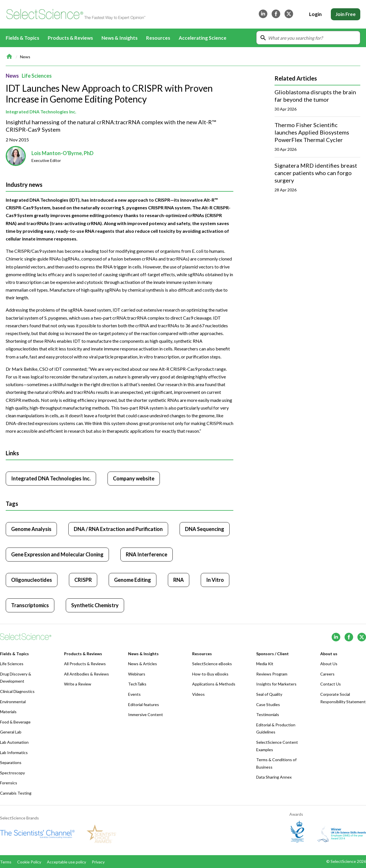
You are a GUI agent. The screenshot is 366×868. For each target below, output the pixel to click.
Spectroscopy (12, 773)
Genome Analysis (31, 529)
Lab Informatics (14, 752)
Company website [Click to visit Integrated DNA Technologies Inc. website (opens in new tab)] (134, 478)
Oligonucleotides (32, 580)
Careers (327, 674)
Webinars (137, 674)
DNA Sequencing (205, 529)
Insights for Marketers (276, 684)
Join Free (346, 14)
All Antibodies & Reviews (86, 674)
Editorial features (144, 704)
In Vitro (215, 580)
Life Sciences (37, 76)
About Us (329, 664)
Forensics (9, 783)
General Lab (11, 732)
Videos (198, 694)
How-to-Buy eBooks (210, 674)
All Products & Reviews (85, 664)
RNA (179, 580)
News (25, 57)
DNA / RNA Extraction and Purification (118, 529)
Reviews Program (272, 674)
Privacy (98, 862)
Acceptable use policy (66, 862)
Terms (6, 862)
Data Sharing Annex (274, 777)
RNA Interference (147, 554)
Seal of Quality (269, 694)
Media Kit (265, 664)
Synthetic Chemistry (95, 605)
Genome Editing (133, 580)
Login (315, 14)
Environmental (13, 702)
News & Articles (143, 664)
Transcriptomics (30, 605)
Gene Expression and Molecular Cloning (57, 554)
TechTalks (137, 684)
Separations (11, 762)
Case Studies (268, 704)
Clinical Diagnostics (17, 691)
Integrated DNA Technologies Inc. (41, 112)
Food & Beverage (15, 722)
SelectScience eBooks (212, 664)
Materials (8, 712)
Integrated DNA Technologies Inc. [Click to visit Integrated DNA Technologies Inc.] (51, 478)
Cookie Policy (29, 862)
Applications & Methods (214, 684)
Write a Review (78, 684)
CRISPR (83, 580)
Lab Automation (14, 742)
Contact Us (331, 684)
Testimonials (268, 714)
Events (134, 694)
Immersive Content (146, 714)
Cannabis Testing (16, 793)
